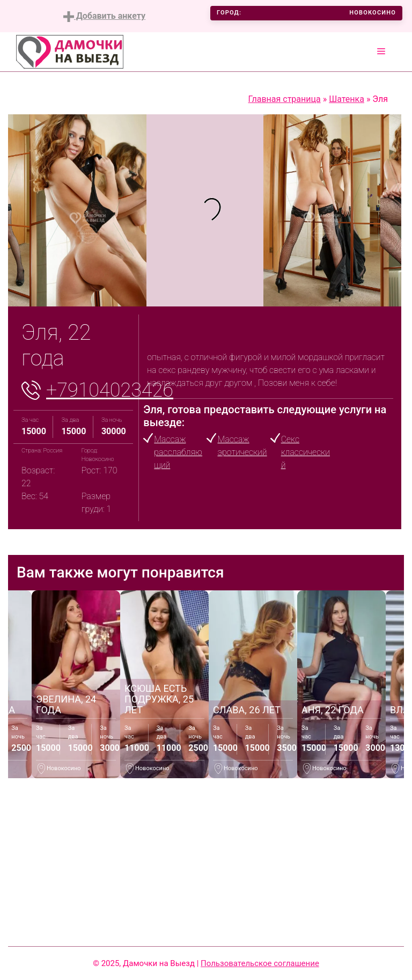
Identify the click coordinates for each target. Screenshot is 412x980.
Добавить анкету (104, 16)
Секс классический (306, 452)
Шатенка (347, 99)
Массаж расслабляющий (178, 452)
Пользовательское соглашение (260, 963)
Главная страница (285, 99)
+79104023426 (110, 390)
